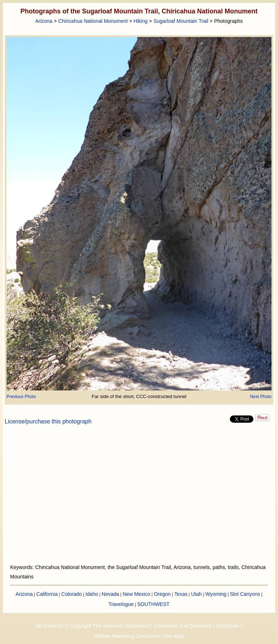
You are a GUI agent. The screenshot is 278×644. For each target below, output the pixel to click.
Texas (181, 594)
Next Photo (261, 397)
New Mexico (136, 594)
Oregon (162, 594)
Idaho (92, 594)
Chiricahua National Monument (93, 21)
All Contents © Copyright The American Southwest (92, 626)
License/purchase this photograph (48, 421)
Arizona (44, 21)
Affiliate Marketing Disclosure (127, 636)
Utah (197, 594)
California (47, 594)
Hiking (141, 21)
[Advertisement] (139, 499)
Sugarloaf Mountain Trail (181, 21)
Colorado (71, 594)
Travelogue (121, 604)
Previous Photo (21, 397)
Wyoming (216, 594)
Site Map (174, 636)
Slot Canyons (245, 594)
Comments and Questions (182, 626)
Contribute (228, 626)
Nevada (110, 594)
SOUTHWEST (153, 604)
